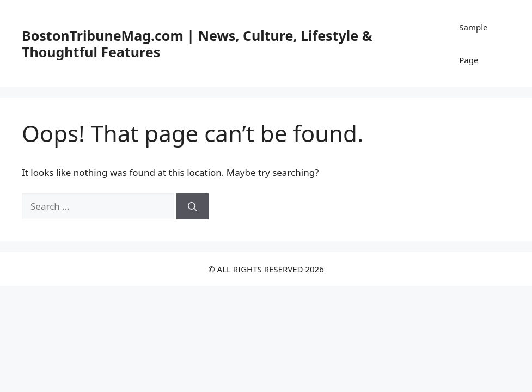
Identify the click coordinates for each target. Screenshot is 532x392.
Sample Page (473, 44)
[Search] (192, 206)
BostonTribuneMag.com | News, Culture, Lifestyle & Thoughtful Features (197, 44)
